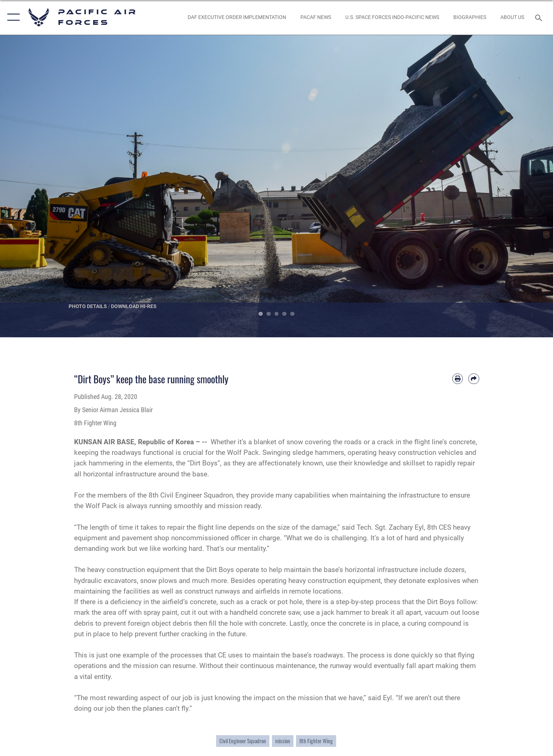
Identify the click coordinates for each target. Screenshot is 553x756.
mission (283, 741)
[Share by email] (474, 379)
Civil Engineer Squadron (243, 741)
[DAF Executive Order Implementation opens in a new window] (237, 18)
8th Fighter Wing (316, 741)
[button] (12, 17)
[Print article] (458, 379)
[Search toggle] (539, 17)
